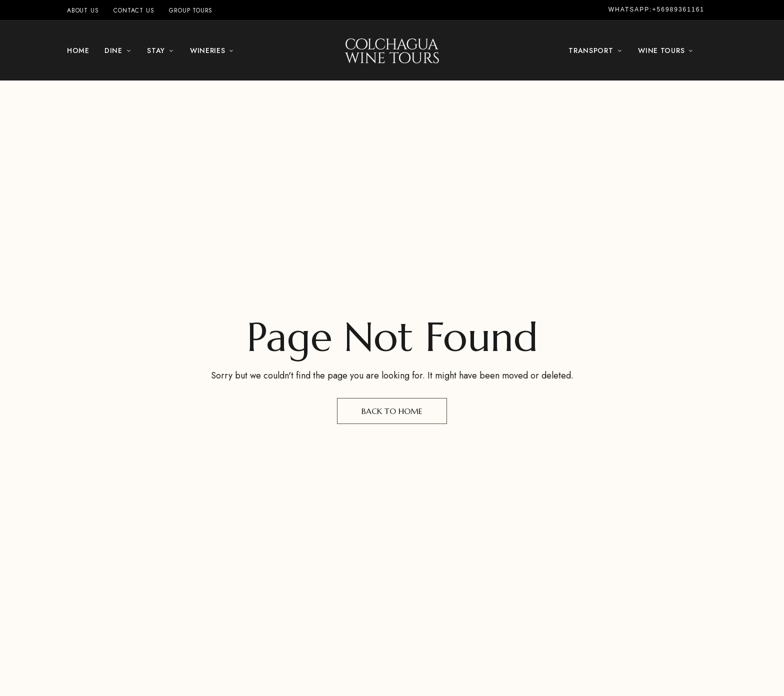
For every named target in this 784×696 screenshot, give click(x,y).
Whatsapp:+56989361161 (656, 9)
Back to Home (392, 411)
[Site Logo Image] (392, 50)
